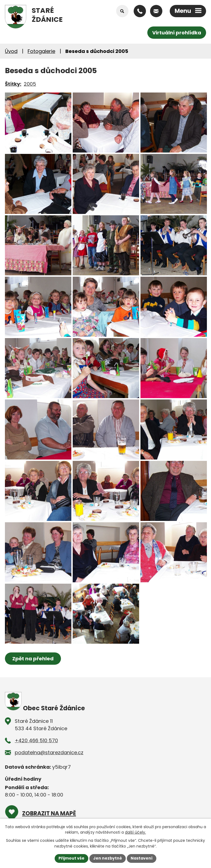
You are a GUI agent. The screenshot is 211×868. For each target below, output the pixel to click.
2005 (30, 84)
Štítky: (13, 84)
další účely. (135, 832)
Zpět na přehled (33, 659)
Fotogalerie (41, 51)
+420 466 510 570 (36, 740)
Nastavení (142, 858)
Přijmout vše (71, 858)
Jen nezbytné (108, 858)
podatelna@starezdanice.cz (49, 752)
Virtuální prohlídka (177, 33)
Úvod (11, 51)
